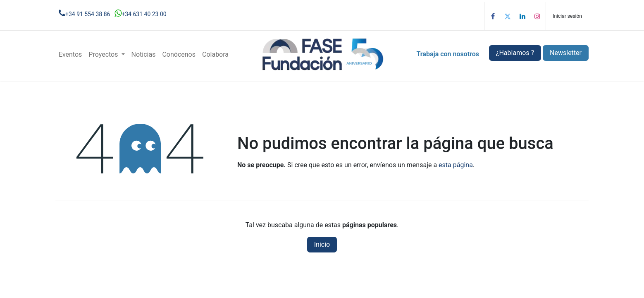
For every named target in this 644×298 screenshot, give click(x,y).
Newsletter (566, 53)
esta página (456, 165)
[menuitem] (70, 55)
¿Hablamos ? (515, 53)
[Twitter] (508, 16)
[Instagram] (537, 16)
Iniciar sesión (567, 16)
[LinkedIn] (522, 16)
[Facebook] (493, 16)
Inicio (322, 244)
